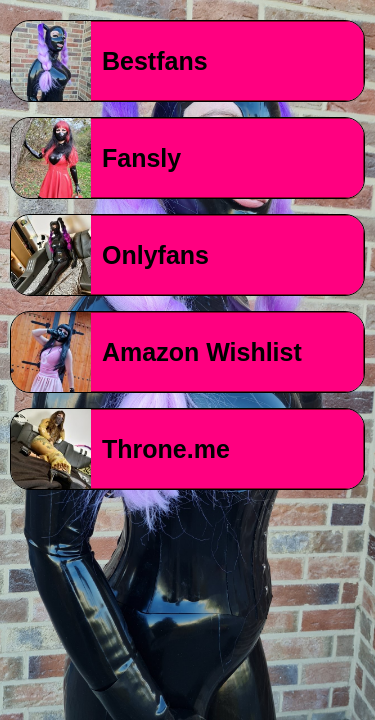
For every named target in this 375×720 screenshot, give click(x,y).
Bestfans (155, 61)
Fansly (141, 158)
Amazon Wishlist (202, 352)
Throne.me (166, 449)
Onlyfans (155, 255)
